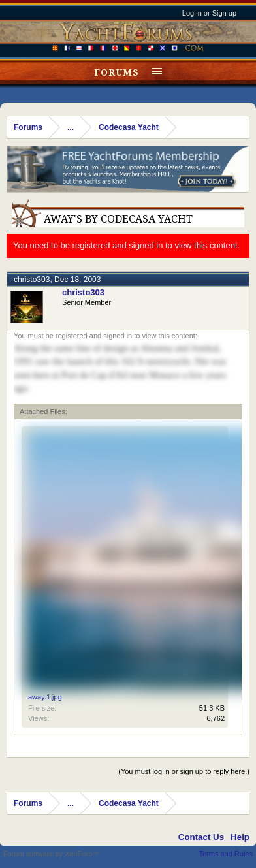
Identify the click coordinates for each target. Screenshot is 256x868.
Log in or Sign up (209, 13)
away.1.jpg (45, 697)
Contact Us (201, 837)
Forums (117, 72)
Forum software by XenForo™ (51, 854)
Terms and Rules (226, 854)
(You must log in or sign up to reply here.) (184, 771)
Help (240, 837)
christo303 (32, 280)
